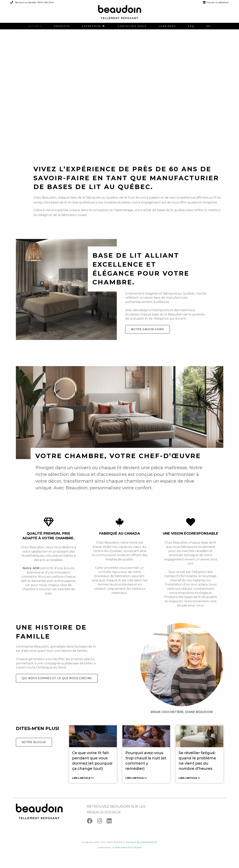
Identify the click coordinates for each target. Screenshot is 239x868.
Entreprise (91, 26)
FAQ (191, 26)
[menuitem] (35, 26)
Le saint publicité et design (127, 853)
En (209, 26)
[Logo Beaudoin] (120, 14)
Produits (62, 26)
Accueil (35, 26)
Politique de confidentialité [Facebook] (141, 848)
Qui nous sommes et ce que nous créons (57, 684)
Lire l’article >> (83, 784)
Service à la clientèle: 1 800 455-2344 (32, 2)
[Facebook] (92, 828)
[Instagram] (102, 828)
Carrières (167, 26)
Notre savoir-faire (148, 335)
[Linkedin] (111, 828)
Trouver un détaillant (216, 2)
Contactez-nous (132, 26)
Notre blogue (34, 748)
